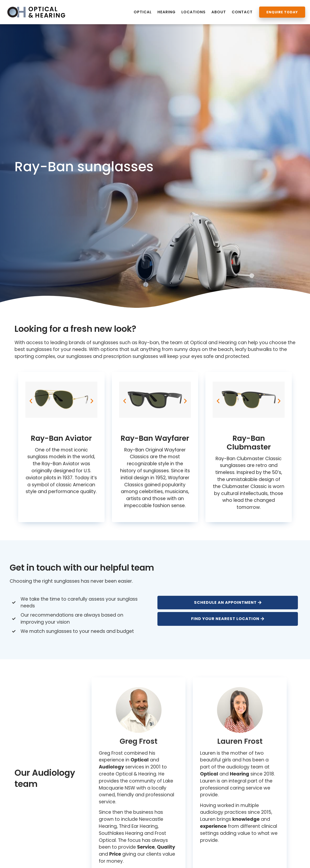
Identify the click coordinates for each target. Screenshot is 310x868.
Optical (143, 12)
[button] (31, 401)
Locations (194, 12)
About (219, 12)
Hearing (167, 12)
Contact (242, 12)
